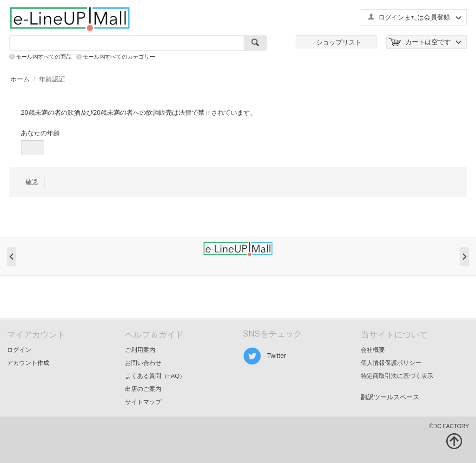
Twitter (265, 356)
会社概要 (373, 350)
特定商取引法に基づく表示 (397, 376)
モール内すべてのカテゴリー (119, 57)
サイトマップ (143, 402)
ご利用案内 (140, 350)
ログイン (19, 350)
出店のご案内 (143, 389)
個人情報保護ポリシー (391, 363)
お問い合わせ (143, 363)
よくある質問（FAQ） (155, 376)
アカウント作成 (28, 363)
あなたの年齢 (40, 133)
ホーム (20, 79)
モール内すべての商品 (44, 57)
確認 (32, 182)
